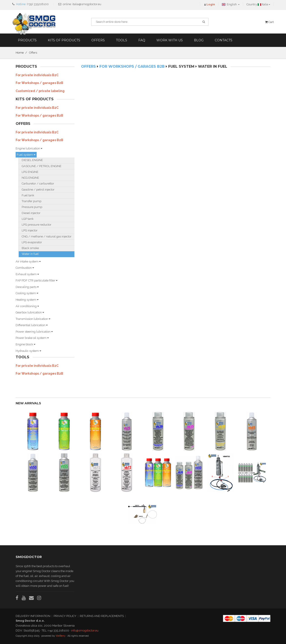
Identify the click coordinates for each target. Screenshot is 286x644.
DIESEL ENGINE (32, 160)
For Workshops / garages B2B (39, 83)
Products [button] (27, 40)
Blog (199, 40)
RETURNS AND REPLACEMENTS (102, 616)
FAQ (142, 40)
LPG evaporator (32, 242)
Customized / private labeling (40, 91)
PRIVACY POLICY (65, 616)
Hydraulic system (28, 351)
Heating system (27, 300)
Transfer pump (32, 201)
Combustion (25, 268)
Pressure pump (32, 207)
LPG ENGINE (30, 172)
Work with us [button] (170, 40)
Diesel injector (31, 213)
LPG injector (30, 230)
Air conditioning (27, 306)
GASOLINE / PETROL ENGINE (42, 166)
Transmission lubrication (33, 319)
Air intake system (28, 261)
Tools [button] (122, 40)
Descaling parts (27, 287)
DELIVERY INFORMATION (33, 616)
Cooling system (27, 293)
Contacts (224, 40)
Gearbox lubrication (30, 312)
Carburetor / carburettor (38, 184)
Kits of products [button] (64, 40)
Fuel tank (28, 195)
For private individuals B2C (37, 75)
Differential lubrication (32, 325)
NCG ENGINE (30, 178)
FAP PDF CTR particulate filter (37, 280)
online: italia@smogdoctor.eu (82, 4)
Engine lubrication (29, 148)
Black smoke (30, 248)
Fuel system (26, 155)
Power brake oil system (32, 338)
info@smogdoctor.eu (85, 630)
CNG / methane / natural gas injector (47, 236)
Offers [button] (98, 40)
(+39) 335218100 (38, 4)
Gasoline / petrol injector (38, 190)
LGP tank (28, 219)
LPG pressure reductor (37, 225)
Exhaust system (27, 274)
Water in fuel (30, 254)
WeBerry (61, 636)
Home (20, 53)
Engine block (25, 344)
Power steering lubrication (34, 332)
